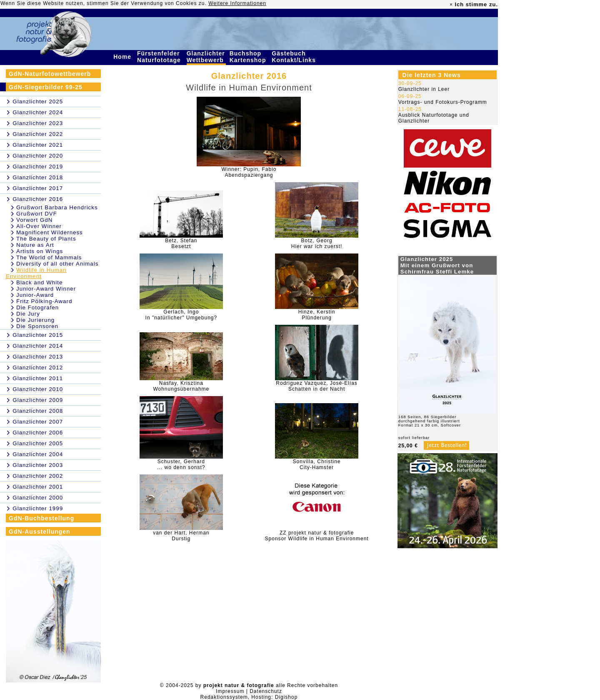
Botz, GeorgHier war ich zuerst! (317, 243)
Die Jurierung (35, 320)
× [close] (451, 5)
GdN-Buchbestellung (41, 518)
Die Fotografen (37, 307)
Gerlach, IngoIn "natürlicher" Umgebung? (181, 315)
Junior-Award (35, 295)
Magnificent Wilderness (50, 232)
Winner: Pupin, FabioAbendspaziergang (249, 172)
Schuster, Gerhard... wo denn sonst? (181, 464)
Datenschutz (266, 691)
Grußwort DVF (37, 214)
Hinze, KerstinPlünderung (317, 315)
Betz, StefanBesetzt (181, 243)
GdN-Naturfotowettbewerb (50, 74)
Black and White (39, 282)
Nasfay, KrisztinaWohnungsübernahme (181, 386)
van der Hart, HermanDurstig (181, 536)
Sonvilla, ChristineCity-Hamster (317, 464)
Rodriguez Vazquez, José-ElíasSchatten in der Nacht (317, 386)
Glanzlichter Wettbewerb (206, 57)
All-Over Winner (39, 226)
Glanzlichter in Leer (424, 89)
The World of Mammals (49, 257)
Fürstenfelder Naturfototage (160, 57)
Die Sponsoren (37, 326)
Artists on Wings (40, 251)
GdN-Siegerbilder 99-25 (46, 87)
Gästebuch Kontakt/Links (295, 57)
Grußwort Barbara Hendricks (57, 207)
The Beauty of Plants (46, 239)
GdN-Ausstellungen (40, 532)
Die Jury (28, 314)
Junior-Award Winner (46, 289)
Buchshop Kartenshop (249, 57)
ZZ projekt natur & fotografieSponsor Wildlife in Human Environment (317, 536)
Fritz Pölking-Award (44, 301)
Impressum (230, 691)
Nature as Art (35, 245)
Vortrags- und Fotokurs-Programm (443, 102)
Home (123, 57)
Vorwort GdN (34, 220)
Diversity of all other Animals (57, 264)
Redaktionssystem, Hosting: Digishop (249, 697)
